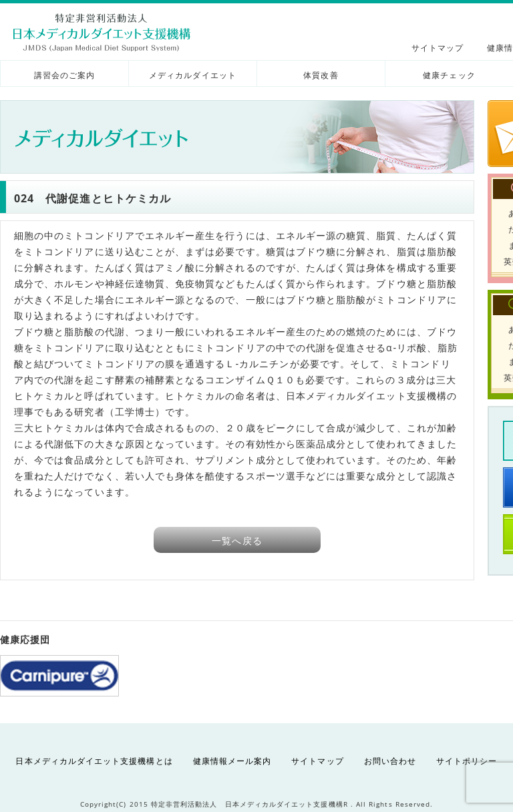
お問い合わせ (390, 761)
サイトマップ (438, 48)
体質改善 (321, 75)
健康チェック (449, 75)
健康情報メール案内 (232, 761)
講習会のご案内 (64, 75)
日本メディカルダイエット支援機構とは (94, 761)
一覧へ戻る (237, 541)
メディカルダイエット (193, 75)
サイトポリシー (467, 761)
